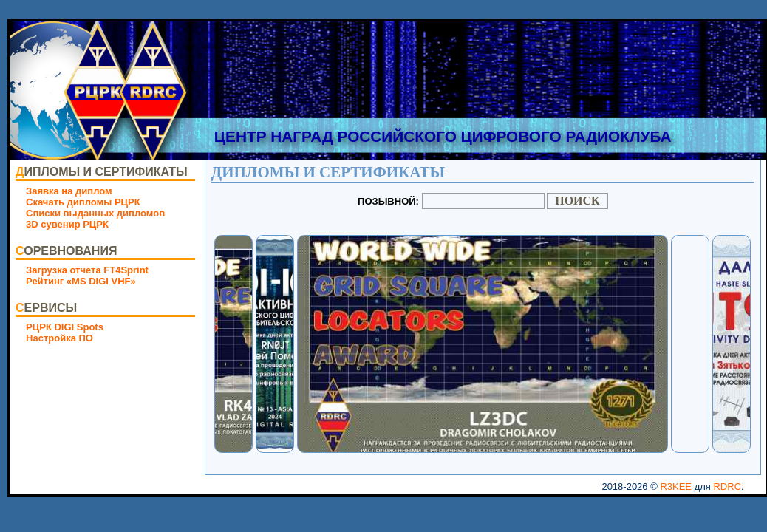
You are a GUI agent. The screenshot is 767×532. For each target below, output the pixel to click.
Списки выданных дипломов (95, 213)
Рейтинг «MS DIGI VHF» (81, 281)
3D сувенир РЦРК (67, 224)
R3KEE (676, 487)
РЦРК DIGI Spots (65, 327)
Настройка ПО (59, 338)
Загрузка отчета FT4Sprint (87, 270)
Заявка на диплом (69, 191)
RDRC (727, 487)
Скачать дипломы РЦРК (83, 202)
